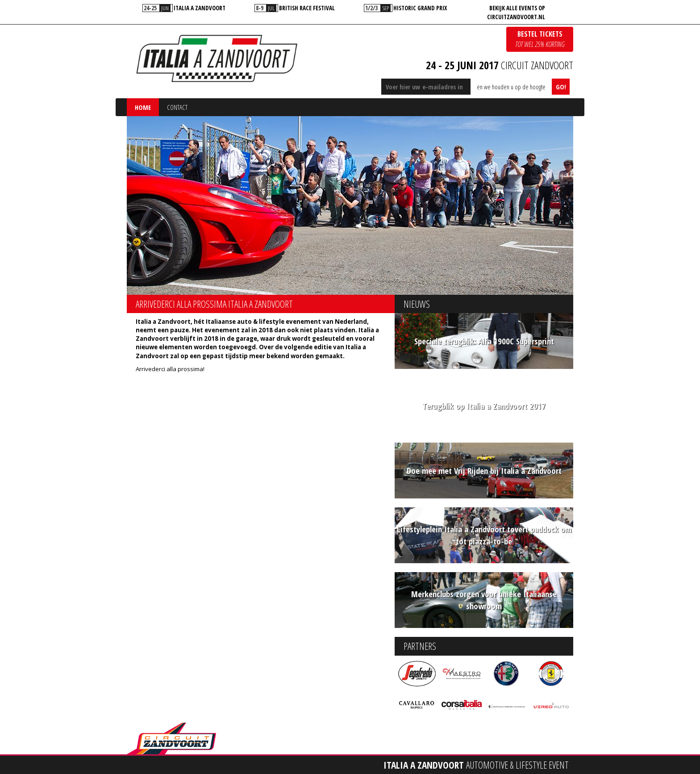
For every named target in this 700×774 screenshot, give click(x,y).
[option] (184, 8)
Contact (177, 107)
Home (143, 107)
